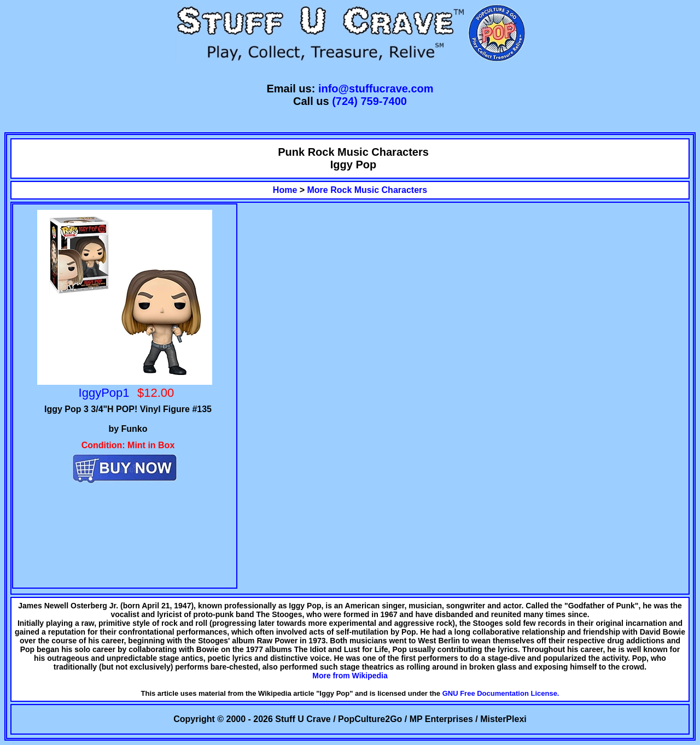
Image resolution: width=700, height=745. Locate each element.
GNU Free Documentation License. (501, 693)
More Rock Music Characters (367, 190)
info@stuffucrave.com (376, 89)
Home (285, 190)
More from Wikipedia (350, 676)
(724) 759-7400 (369, 101)
